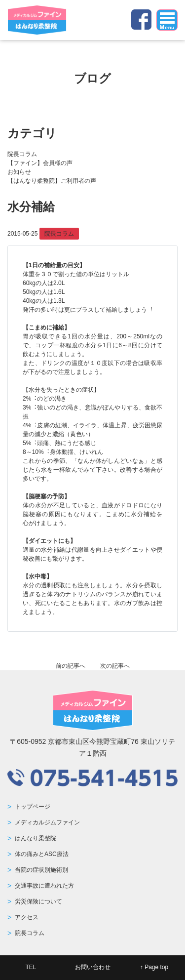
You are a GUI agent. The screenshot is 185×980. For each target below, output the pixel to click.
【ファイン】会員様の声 (40, 163)
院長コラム (22, 154)
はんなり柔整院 (36, 838)
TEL (31, 967)
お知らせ (19, 172)
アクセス (27, 917)
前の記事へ (71, 666)
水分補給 (31, 207)
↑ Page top (154, 967)
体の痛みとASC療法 (42, 854)
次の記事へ (115, 666)
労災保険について (38, 901)
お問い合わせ (93, 967)
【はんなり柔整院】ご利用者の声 (52, 181)
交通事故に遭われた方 (44, 886)
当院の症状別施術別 (41, 870)
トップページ (33, 807)
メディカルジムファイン (47, 822)
